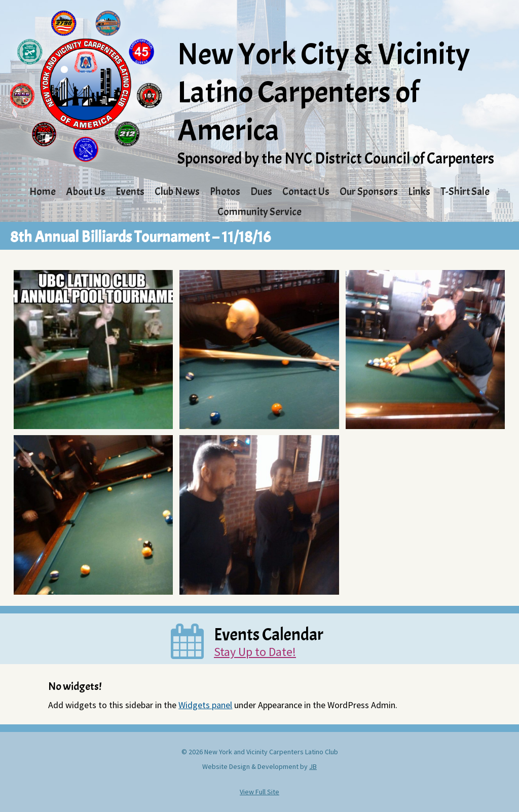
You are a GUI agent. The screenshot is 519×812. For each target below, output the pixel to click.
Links (419, 191)
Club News (177, 191)
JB (313, 766)
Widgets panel (205, 705)
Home (43, 191)
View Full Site (259, 792)
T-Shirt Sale (465, 191)
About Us (86, 191)
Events (130, 191)
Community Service (259, 212)
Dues (261, 191)
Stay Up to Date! (255, 652)
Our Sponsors (369, 191)
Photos (225, 191)
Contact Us (306, 191)
